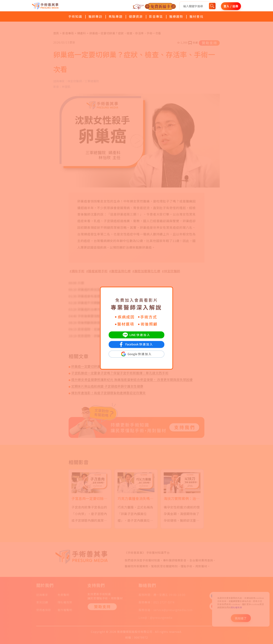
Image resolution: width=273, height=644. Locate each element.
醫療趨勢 (176, 16)
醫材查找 (196, 16)
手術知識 (75, 16)
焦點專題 (116, 16)
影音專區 (156, 16)
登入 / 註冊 (231, 6)
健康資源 (136, 16)
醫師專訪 (95, 16)
